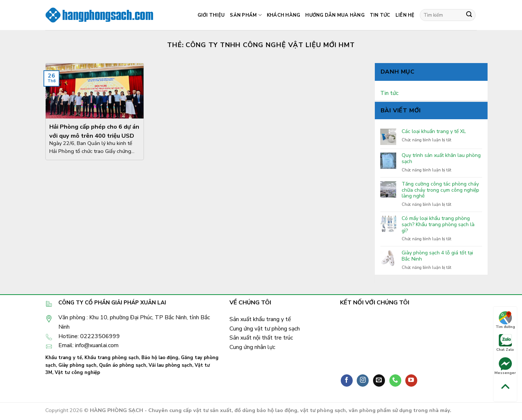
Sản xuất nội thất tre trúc (261, 338)
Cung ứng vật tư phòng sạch (265, 329)
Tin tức (380, 15)
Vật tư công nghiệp (77, 373)
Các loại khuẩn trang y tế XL (434, 132)
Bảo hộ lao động (160, 358)
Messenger (505, 366)
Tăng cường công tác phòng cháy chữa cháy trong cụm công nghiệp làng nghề (440, 190)
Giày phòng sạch (77, 365)
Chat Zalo (505, 343)
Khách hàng (284, 15)
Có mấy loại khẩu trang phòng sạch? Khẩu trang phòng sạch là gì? (438, 225)
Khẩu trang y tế (64, 358)
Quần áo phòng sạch (123, 365)
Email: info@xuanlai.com (88, 345)
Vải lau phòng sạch (170, 365)
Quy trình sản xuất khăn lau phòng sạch (441, 159)
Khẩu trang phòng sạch (112, 358)
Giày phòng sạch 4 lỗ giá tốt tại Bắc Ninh (437, 256)
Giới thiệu (211, 15)
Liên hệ (405, 15)
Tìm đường (505, 320)
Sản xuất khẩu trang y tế (260, 319)
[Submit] (469, 15)
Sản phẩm (246, 15)
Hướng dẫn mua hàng (335, 15)
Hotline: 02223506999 (89, 336)
